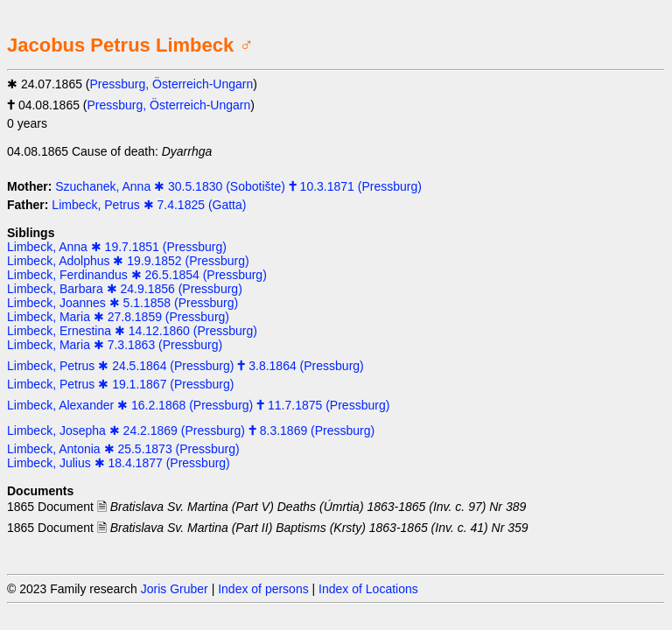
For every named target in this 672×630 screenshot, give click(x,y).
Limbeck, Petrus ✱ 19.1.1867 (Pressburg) (120, 384)
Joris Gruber (175, 589)
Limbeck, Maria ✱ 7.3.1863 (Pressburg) (115, 345)
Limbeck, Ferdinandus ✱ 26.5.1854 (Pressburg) (137, 275)
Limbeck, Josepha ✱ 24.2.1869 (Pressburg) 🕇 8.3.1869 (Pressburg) (191, 430)
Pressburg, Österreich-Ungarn (172, 84)
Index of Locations (368, 589)
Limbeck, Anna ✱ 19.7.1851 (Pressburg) (117, 247)
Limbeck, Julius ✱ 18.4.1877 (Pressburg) (119, 463)
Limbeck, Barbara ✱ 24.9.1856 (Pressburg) (125, 289)
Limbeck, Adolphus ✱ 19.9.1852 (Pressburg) (128, 261)
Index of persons (263, 589)
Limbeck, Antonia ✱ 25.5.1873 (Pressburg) (123, 449)
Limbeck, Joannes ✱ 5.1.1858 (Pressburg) (122, 303)
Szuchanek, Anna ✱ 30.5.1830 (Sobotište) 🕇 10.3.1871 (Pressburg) (238, 186)
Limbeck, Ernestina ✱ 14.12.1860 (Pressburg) (132, 331)
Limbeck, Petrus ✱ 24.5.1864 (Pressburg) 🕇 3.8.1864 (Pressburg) (185, 366)
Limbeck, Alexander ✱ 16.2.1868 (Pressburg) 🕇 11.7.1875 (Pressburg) (198, 405)
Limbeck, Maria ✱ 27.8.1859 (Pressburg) (118, 317)
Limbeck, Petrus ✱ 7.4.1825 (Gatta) (149, 205)
